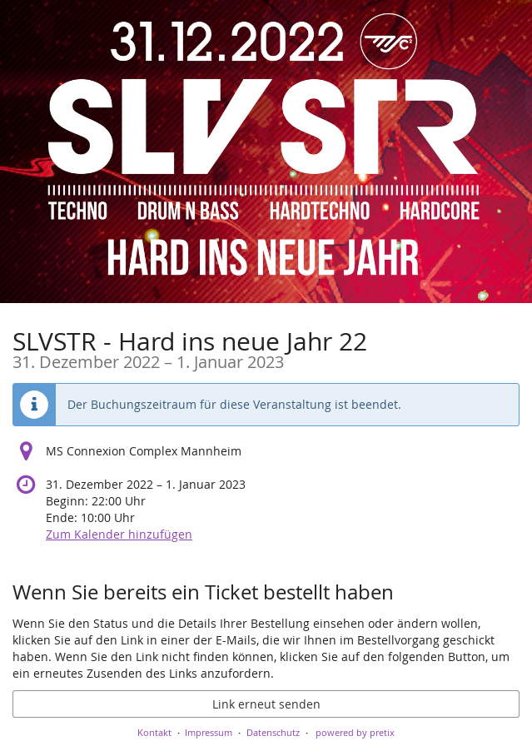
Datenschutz (273, 732)
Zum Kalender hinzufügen (119, 534)
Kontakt (154, 732)
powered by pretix (355, 732)
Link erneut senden (266, 704)
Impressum (209, 732)
